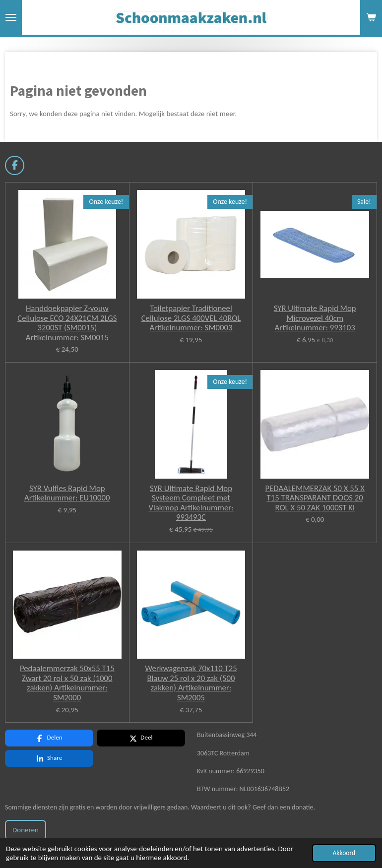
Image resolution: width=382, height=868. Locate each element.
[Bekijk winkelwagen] (371, 17)
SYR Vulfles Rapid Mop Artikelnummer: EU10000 (67, 493)
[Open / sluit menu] (11, 17)
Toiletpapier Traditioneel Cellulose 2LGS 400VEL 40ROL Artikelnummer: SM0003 (191, 318)
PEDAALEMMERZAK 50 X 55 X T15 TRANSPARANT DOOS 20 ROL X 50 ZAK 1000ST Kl (315, 498)
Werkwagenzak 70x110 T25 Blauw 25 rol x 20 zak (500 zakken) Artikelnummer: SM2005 (191, 683)
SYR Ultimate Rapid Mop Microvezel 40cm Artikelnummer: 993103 (315, 318)
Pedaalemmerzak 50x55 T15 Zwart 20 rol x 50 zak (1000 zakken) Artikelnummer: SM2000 (67, 683)
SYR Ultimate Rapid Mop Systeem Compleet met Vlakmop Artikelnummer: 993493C (191, 503)
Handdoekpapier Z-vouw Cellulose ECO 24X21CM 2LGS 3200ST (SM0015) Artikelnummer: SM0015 (67, 323)
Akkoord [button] (344, 853)
